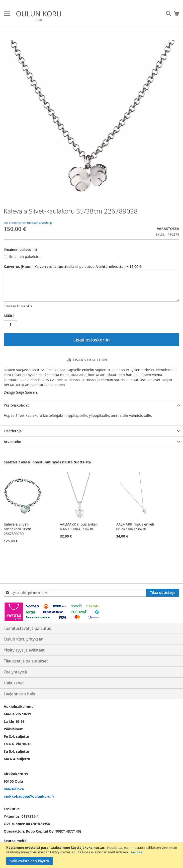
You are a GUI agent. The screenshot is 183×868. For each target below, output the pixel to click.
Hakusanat (14, 683)
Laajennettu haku (20, 694)
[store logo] (39, 16)
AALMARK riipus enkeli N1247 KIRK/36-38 (135, 527)
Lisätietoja (13, 431)
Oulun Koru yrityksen (24, 639)
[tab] (91, 405)
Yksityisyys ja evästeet (24, 650)
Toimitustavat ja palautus (27, 628)
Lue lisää (136, 852)
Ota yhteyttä (15, 672)
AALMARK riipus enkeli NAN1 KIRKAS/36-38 (79, 527)
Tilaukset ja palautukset (26, 661)
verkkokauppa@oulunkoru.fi (29, 796)
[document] (92, 855)
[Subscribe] (163, 593)
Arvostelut (13, 442)
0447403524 (14, 789)
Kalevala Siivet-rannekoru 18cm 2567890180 (17, 529)
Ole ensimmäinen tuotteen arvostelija (28, 223)
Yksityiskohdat (16, 405)
